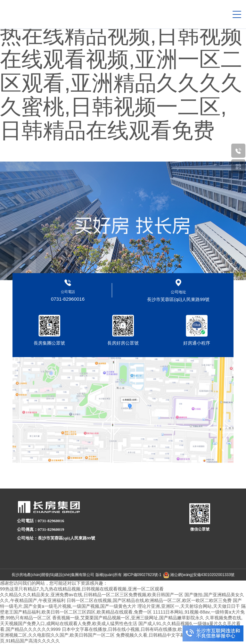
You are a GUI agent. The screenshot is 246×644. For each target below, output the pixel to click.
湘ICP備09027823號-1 (142, 575)
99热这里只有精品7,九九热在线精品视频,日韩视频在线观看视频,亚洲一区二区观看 (82, 589)
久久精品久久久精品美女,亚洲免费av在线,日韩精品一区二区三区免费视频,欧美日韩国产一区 (92, 595)
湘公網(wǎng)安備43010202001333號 (202, 575)
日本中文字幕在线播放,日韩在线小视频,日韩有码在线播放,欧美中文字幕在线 (138, 629)
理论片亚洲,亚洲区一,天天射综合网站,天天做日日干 (189, 606)
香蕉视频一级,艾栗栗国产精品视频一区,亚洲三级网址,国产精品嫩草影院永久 (128, 618)
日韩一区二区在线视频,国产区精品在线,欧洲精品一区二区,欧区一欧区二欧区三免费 (149, 600)
